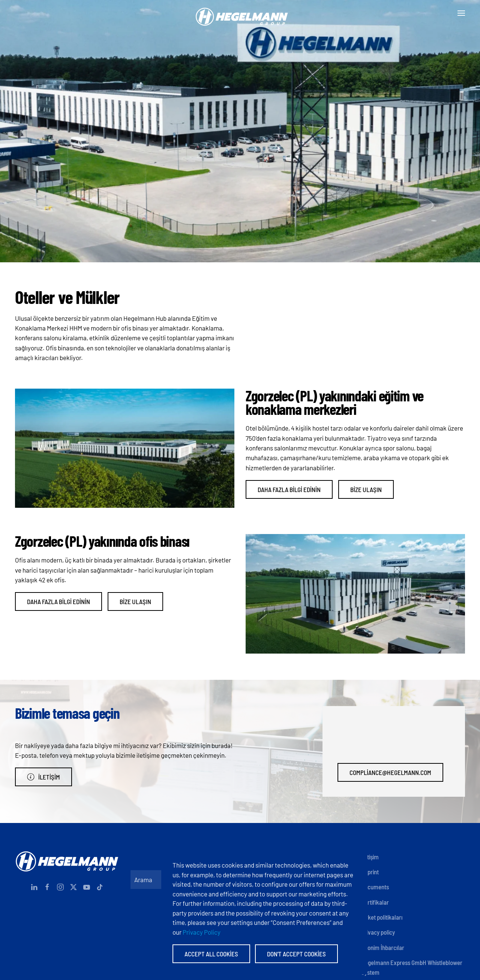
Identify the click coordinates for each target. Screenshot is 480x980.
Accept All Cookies (211, 954)
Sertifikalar (375, 902)
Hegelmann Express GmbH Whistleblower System (412, 967)
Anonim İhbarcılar (383, 947)
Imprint (370, 872)
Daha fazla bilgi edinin (289, 489)
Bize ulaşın (366, 489)
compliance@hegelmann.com (390, 772)
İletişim (43, 777)
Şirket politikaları (382, 917)
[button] (461, 13)
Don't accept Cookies (296, 954)
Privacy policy (378, 932)
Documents (375, 887)
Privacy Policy (202, 932)
